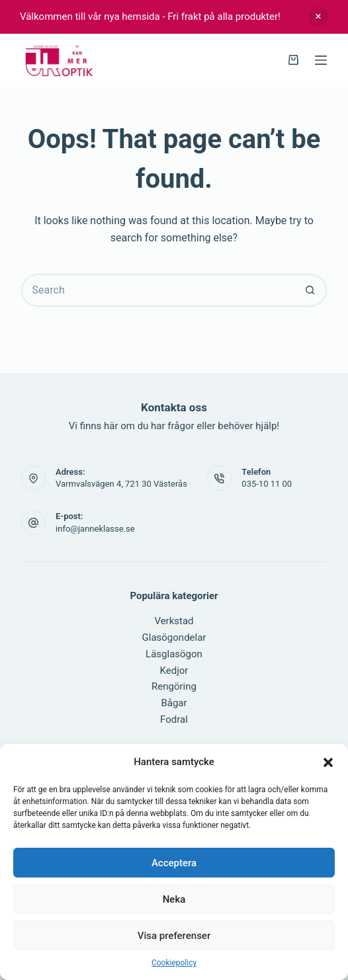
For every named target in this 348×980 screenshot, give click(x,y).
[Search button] (310, 290)
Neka (174, 899)
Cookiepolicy (174, 963)
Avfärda (318, 17)
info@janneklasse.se (95, 529)
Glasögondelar (174, 637)
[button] (328, 762)
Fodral (174, 719)
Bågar (174, 703)
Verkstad (174, 621)
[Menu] (321, 60)
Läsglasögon (174, 654)
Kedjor (174, 671)
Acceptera (174, 863)
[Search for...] (158, 290)
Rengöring (174, 686)
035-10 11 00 (267, 484)
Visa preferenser (174, 936)
